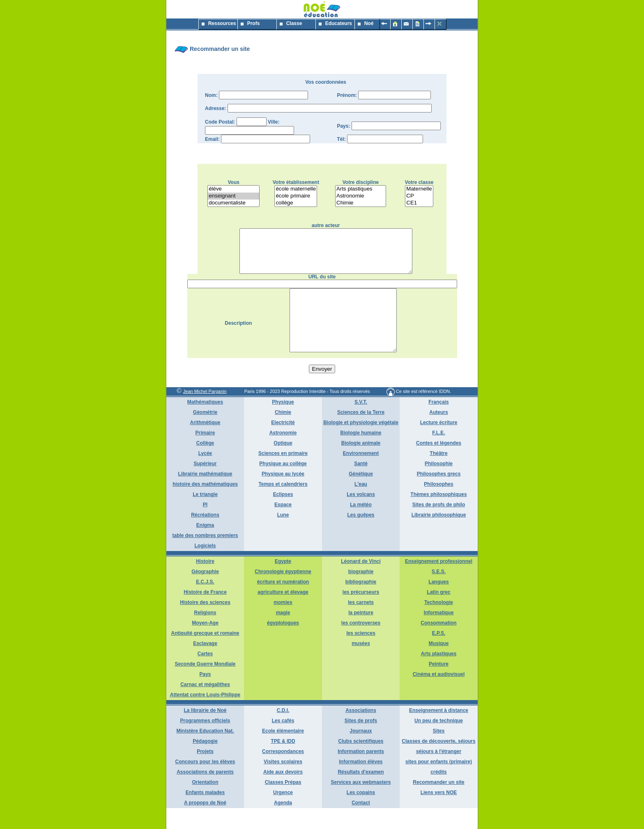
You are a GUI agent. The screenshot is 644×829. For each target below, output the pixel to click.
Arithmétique (205, 443)
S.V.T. (361, 423)
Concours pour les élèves (205, 783)
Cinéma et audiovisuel (439, 695)
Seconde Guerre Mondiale (205, 685)
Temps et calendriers (283, 505)
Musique (439, 664)
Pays (205, 695)
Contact (361, 824)
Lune (283, 536)
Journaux (361, 752)
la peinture (361, 634)
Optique (283, 464)
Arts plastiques (361, 189)
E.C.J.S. (205, 603)
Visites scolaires (283, 783)
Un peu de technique (439, 742)
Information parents (361, 772)
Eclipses (283, 515)
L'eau (361, 505)
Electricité (283, 443)
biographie (361, 592)
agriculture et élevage (283, 613)
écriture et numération (283, 603)
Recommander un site (438, 803)
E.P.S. (439, 654)
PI (205, 526)
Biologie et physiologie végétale (361, 443)
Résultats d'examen (361, 793)
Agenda (283, 824)
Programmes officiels (205, 742)
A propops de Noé (205, 824)
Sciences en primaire (283, 474)
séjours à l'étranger (439, 772)
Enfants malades (205, 813)
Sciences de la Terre (361, 433)
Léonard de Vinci (361, 582)
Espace (283, 526)
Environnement (361, 474)
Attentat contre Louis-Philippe (205, 716)
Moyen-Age (205, 644)
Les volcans (361, 515)
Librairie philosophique (439, 536)
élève (233, 189)
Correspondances (283, 772)
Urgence (283, 813)
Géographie (205, 592)
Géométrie (205, 433)
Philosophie (439, 485)
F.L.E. (438, 454)
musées (361, 664)
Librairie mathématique (205, 495)
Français (438, 423)
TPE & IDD (283, 762)
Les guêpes (361, 536)
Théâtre (438, 474)
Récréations (205, 536)
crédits (438, 793)
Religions (205, 634)
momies (283, 623)
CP (419, 196)
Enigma (205, 546)
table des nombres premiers (205, 556)
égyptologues (283, 644)
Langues (438, 603)
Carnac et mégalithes (205, 705)
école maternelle (296, 189)
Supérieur (205, 485)
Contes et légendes (439, 464)
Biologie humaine (361, 454)
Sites (439, 752)
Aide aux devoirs (283, 793)
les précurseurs (361, 613)
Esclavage (205, 664)
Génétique (361, 495)
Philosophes (438, 505)
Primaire (205, 454)
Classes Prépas (283, 803)
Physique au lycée (283, 495)
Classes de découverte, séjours (438, 762)
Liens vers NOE (439, 813)
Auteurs (438, 433)
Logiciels (205, 567)
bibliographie (361, 603)
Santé (361, 485)
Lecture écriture (439, 443)
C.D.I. (283, 731)
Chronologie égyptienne (283, 592)
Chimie (361, 203)
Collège (205, 464)
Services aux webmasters (361, 803)
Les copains (361, 813)
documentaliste (233, 203)
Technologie (439, 623)
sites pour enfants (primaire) (439, 783)
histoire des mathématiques (205, 505)
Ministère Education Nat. (205, 752)
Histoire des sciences (205, 623)
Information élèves (361, 783)
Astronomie (361, 196)
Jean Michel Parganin (205, 412)
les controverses (361, 644)
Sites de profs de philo (439, 526)
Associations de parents (205, 793)
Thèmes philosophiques (438, 515)
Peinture (439, 685)
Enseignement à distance (439, 731)
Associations (361, 731)
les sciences (361, 654)
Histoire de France (205, 613)
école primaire (296, 196)
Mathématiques (205, 423)
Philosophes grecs (439, 495)
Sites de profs (361, 742)
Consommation (438, 644)
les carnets (361, 623)
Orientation (205, 803)
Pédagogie (205, 762)
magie (283, 634)
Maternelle (419, 189)
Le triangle (205, 515)
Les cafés (283, 742)
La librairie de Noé (205, 731)
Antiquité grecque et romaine (205, 654)
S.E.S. (439, 592)
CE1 (419, 203)
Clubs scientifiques (361, 762)
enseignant (233, 196)
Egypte (283, 582)
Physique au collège (283, 485)
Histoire (205, 582)
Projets (205, 772)
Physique (283, 423)
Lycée (205, 474)
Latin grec (438, 613)
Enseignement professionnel (439, 582)
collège (296, 203)
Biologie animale (361, 464)
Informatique (439, 634)
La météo (361, 526)
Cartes (205, 675)
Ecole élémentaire (283, 752)
